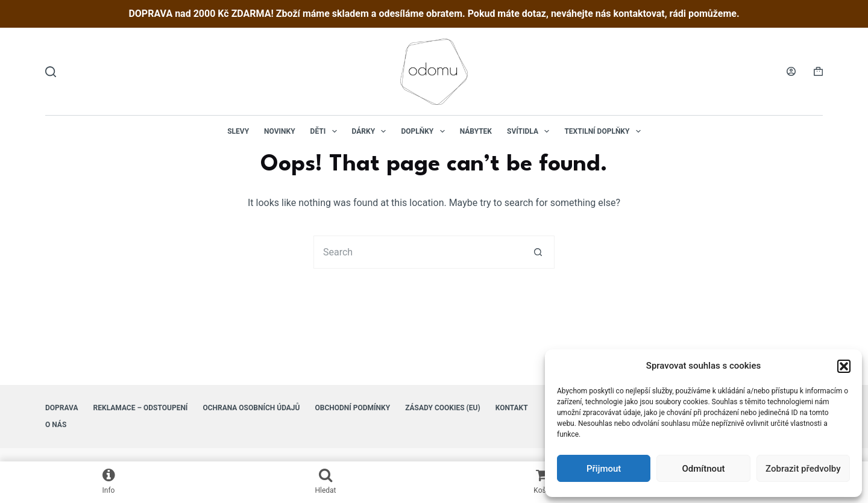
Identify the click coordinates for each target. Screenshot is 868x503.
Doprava (62, 408)
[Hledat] (51, 72)
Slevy (238, 131)
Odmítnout (704, 469)
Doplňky (425, 131)
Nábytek (476, 131)
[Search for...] (417, 252)
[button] (844, 366)
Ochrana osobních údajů (251, 408)
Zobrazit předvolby (803, 469)
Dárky (372, 131)
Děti (326, 131)
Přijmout (604, 469)
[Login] (791, 71)
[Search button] (538, 252)
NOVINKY (280, 131)
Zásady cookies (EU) (443, 408)
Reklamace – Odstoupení (141, 408)
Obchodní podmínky (352, 408)
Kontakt (512, 408)
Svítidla (530, 131)
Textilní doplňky (605, 131)
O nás (56, 425)
